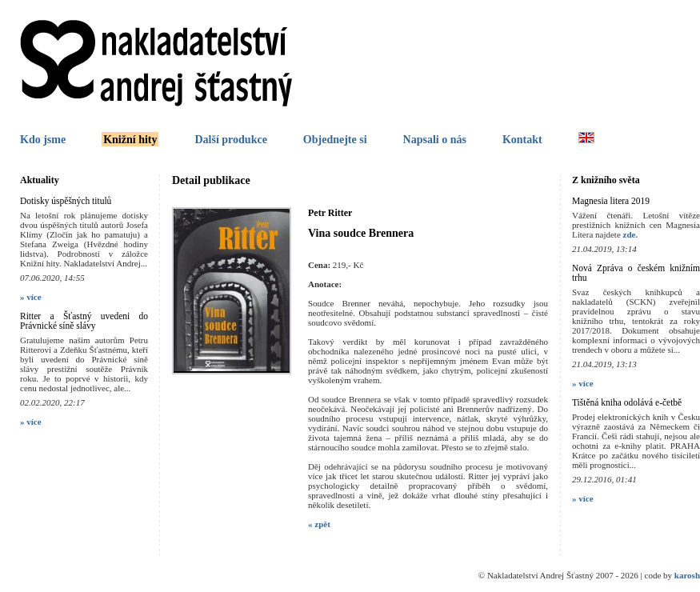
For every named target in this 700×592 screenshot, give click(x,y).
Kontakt (522, 140)
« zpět (319, 524)
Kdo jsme (43, 140)
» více (31, 297)
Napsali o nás (435, 140)
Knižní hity (130, 140)
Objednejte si (335, 140)
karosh (687, 575)
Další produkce (230, 140)
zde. (631, 234)
